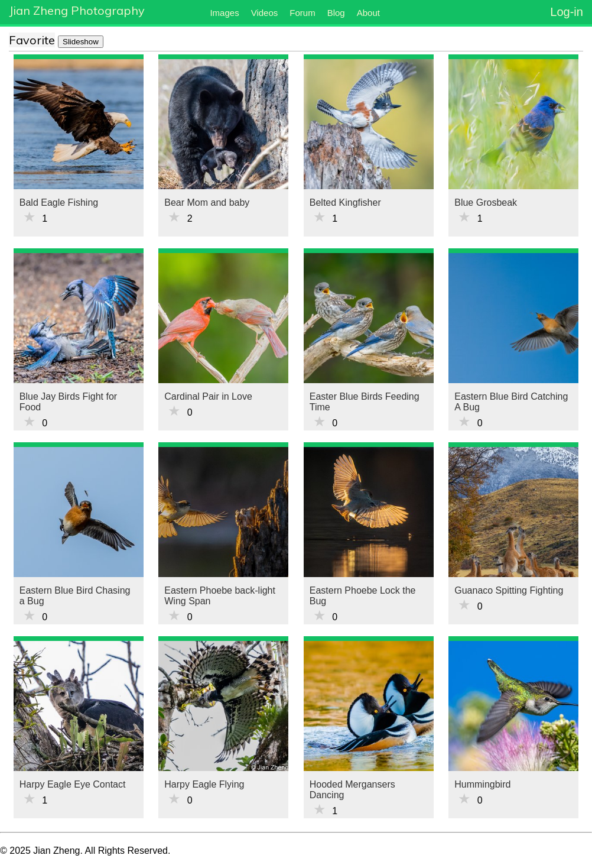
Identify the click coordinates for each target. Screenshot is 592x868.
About (368, 13)
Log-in (567, 12)
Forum (302, 13)
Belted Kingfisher (345, 203)
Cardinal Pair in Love (208, 396)
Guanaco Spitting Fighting (509, 590)
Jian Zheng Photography (77, 10)
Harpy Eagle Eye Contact (73, 784)
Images (224, 13)
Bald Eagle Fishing (59, 203)
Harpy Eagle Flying (204, 784)
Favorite (32, 40)
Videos (265, 13)
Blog (336, 13)
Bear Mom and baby (207, 203)
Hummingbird (482, 784)
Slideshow (81, 42)
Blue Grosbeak (486, 203)
